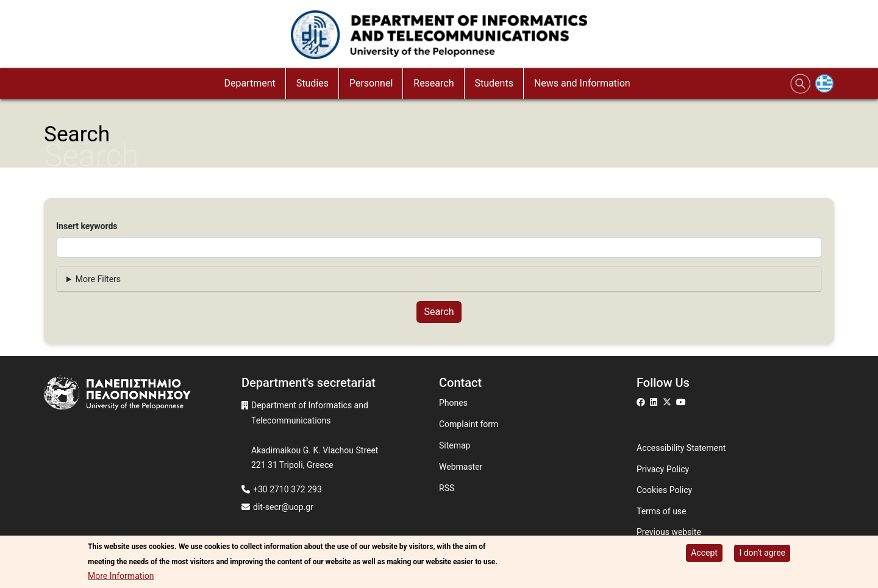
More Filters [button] (98, 279)
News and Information (582, 83)
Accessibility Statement (681, 448)
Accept (704, 553)
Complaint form (469, 424)
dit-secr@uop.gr (283, 507)
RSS (447, 488)
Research (434, 83)
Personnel (371, 83)
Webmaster (461, 467)
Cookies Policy (664, 490)
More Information (121, 576)
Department (249, 83)
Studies (312, 83)
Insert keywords (87, 226)
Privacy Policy (663, 469)
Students (494, 83)
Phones (453, 403)
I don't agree (762, 553)
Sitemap (455, 445)
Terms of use (662, 511)
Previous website (669, 532)
